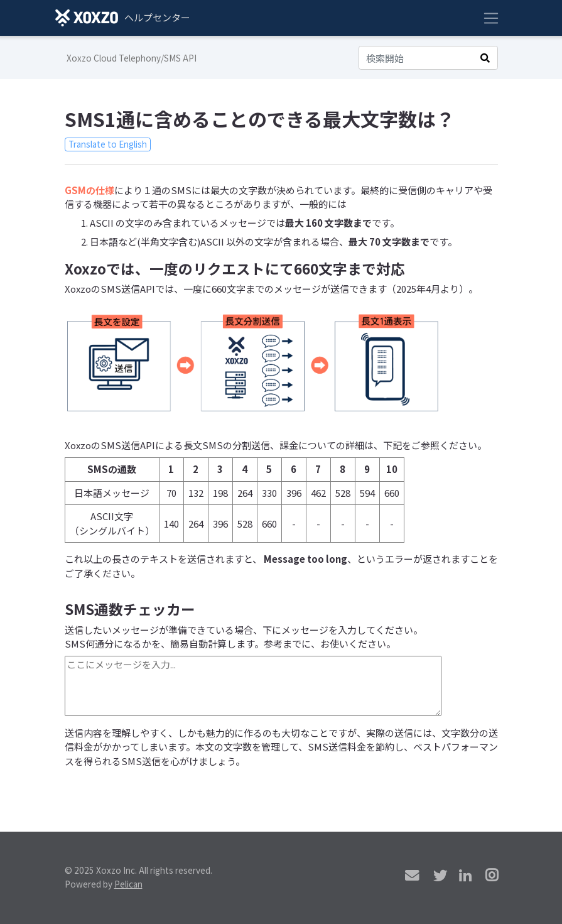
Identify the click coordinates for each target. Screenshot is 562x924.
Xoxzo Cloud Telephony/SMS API (132, 58)
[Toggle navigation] (491, 18)
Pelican (128, 884)
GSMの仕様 (89, 190)
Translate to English (108, 144)
